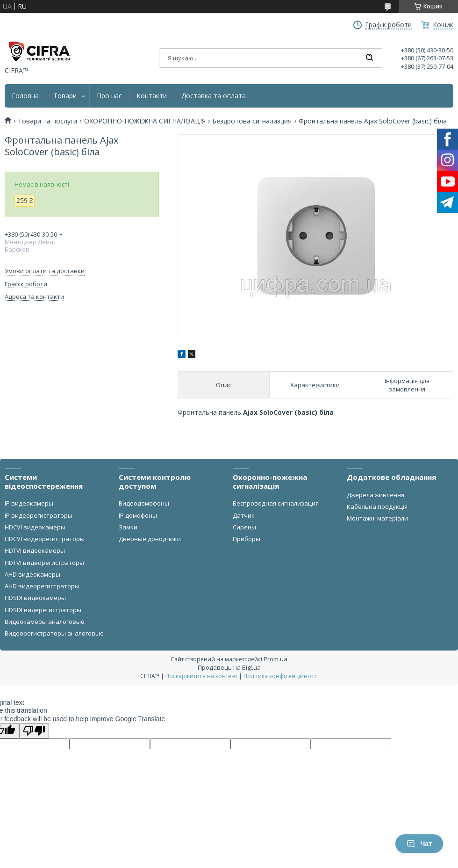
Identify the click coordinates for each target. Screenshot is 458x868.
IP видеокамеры (29, 503)
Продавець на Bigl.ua (229, 667)
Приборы (247, 539)
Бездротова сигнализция (252, 121)
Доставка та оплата (214, 96)
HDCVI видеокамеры (35, 527)
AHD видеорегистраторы (42, 586)
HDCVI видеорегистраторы (45, 539)
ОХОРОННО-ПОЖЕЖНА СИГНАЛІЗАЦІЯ (145, 121)
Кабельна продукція (377, 506)
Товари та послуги (47, 121)
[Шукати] (369, 58)
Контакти (152, 96)
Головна (25, 96)
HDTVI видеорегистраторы (44, 563)
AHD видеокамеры (32, 574)
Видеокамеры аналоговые (45, 622)
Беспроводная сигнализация (276, 503)
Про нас (109, 96)
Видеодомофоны (144, 503)
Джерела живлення (376, 495)
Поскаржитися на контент (201, 676)
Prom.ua (276, 659)
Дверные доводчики (150, 539)
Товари (65, 96)
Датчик (244, 515)
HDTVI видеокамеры (35, 550)
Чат (419, 844)
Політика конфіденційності (281, 676)
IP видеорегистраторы (39, 515)
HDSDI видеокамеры (35, 598)
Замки (128, 527)
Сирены (244, 527)
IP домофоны (138, 515)
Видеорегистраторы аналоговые (54, 633)
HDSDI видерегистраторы (43, 610)
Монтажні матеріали (377, 518)
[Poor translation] (34, 731)
